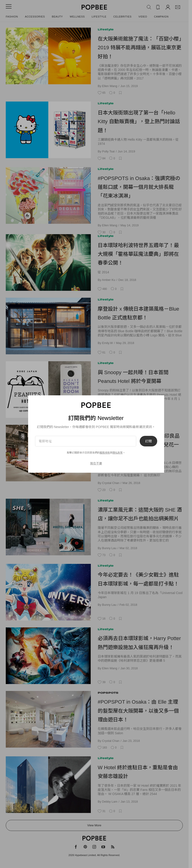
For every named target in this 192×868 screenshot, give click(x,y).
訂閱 (148, 441)
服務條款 (105, 453)
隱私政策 (118, 453)
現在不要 (96, 463)
